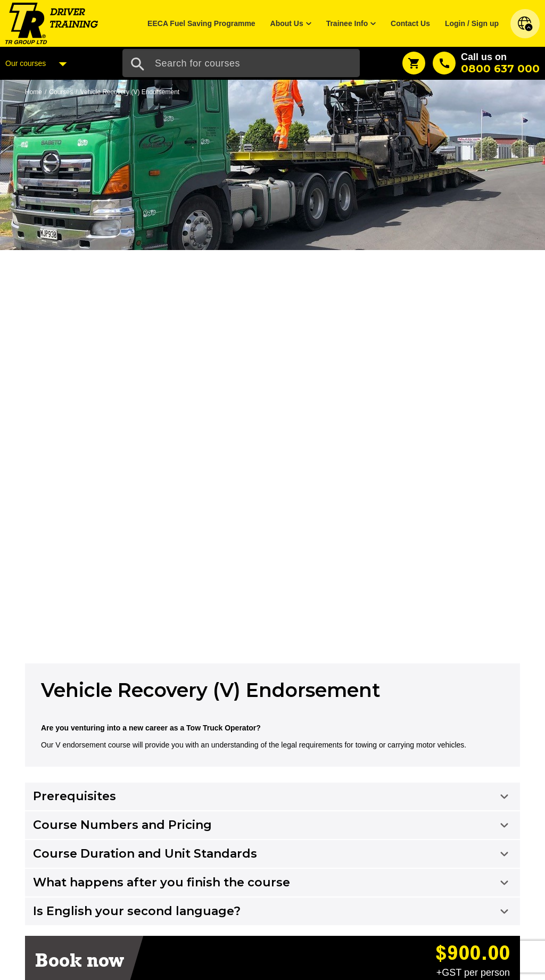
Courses (61, 92)
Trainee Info (347, 23)
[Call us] (486, 63)
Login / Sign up (472, 23)
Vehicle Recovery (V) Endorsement (130, 92)
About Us (287, 23)
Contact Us (410, 23)
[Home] (52, 23)
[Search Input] (241, 63)
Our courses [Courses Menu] (39, 64)
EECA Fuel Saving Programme (201, 23)
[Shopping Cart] (414, 63)
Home (34, 92)
